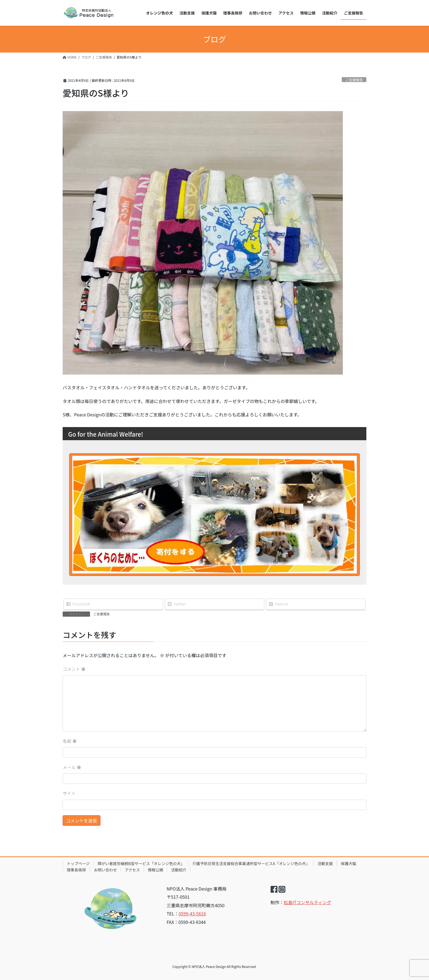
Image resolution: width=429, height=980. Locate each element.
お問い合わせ (105, 870)
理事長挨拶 (76, 870)
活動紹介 (179, 870)
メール (72, 767)
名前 (70, 741)
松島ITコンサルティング (307, 902)
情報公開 (155, 870)
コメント (74, 669)
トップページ (78, 863)
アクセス (132, 870)
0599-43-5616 (192, 914)
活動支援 (325, 863)
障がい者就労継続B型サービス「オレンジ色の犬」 (141, 863)
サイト (69, 793)
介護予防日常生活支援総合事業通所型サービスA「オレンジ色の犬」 (251, 863)
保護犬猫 (348, 863)
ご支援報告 (354, 80)
